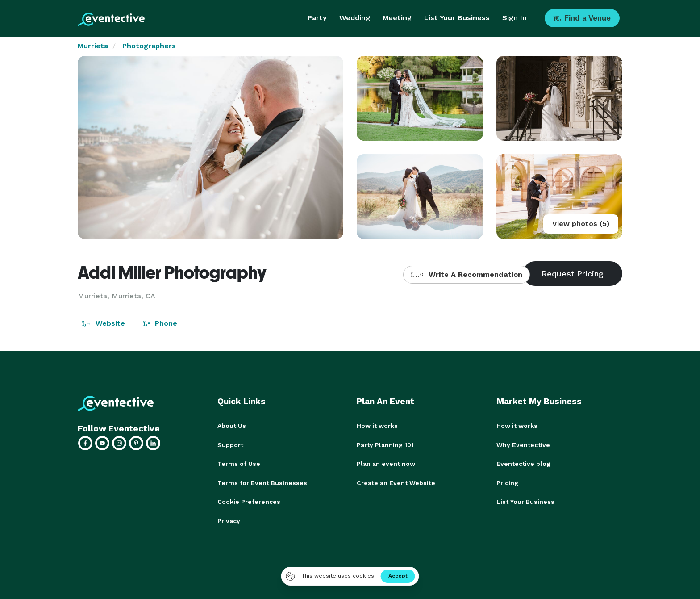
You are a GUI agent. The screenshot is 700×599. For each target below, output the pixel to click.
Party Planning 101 (385, 444)
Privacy (229, 519)
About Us (232, 426)
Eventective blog (523, 463)
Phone (160, 323)
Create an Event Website (396, 482)
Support (230, 444)
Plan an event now (386, 463)
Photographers (149, 46)
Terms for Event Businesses (262, 482)
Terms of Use (239, 463)
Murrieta (93, 46)
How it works (377, 426)
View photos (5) (581, 224)
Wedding (355, 18)
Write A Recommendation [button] (466, 274)
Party (317, 18)
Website (104, 323)
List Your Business (457, 18)
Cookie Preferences (249, 501)
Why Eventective (523, 444)
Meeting (397, 18)
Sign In (515, 18)
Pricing (507, 482)
